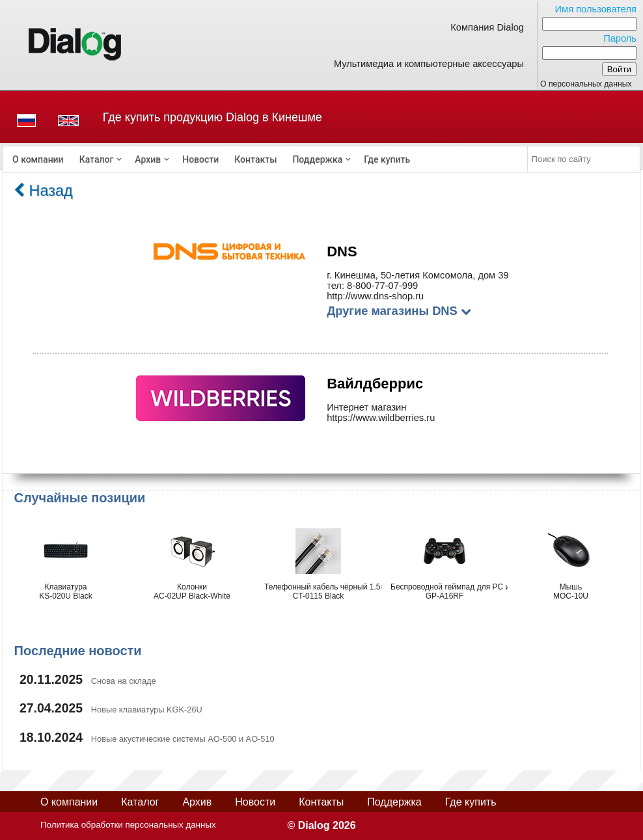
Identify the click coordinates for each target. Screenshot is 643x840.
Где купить (387, 159)
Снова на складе (124, 681)
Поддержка (317, 159)
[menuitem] (38, 159)
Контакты (255, 159)
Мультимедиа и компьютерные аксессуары (429, 64)
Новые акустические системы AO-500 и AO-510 (183, 739)
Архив (148, 159)
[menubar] (266, 159)
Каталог (97, 159)
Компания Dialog (487, 27)
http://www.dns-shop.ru (375, 296)
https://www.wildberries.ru (381, 418)
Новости (200, 159)
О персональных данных (586, 84)
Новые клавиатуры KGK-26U (147, 710)
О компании (38, 159)
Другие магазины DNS (399, 311)
